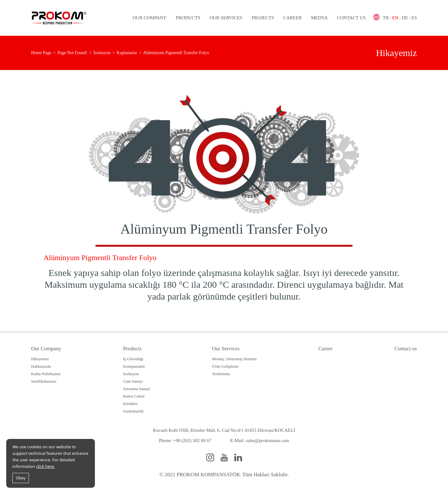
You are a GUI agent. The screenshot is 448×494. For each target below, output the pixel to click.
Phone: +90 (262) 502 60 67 (185, 440)
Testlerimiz (221, 374)
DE (405, 18)
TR (386, 18)
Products (188, 18)
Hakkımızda (41, 366)
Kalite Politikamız (46, 374)
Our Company (149, 18)
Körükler (131, 404)
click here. (46, 466)
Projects (263, 18)
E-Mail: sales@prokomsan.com (260, 440)
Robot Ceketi (134, 396)
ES (414, 18)
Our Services (226, 18)
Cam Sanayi (133, 381)
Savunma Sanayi (137, 389)
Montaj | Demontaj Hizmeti (234, 359)
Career (292, 18)
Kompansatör (134, 366)
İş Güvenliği (133, 359)
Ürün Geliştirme (225, 366)
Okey (21, 478)
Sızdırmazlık (133, 411)
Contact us (351, 18)
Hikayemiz (40, 359)
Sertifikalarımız (44, 381)
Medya (319, 18)
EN (395, 18)
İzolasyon (131, 374)
